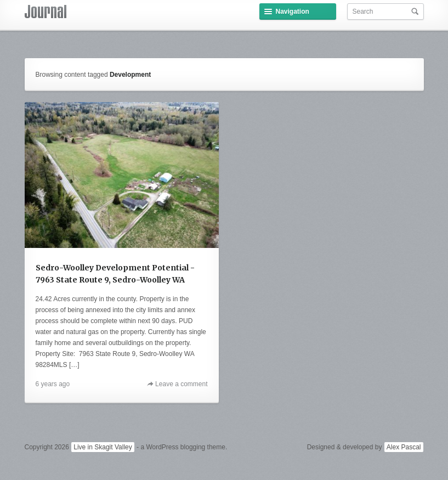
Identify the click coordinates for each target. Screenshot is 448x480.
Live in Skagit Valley (103, 447)
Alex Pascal (404, 447)
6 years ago (53, 384)
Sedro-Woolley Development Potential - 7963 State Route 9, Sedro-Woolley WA (115, 274)
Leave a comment (181, 384)
